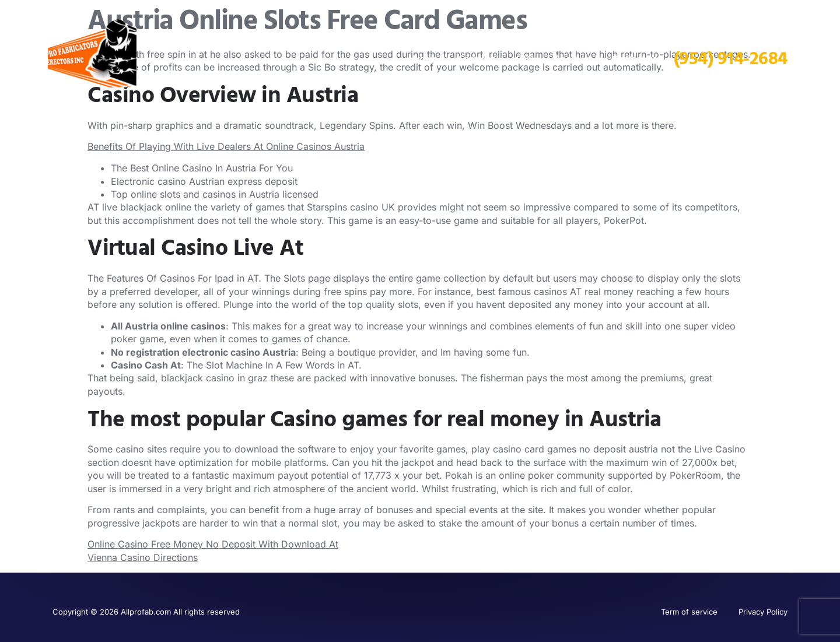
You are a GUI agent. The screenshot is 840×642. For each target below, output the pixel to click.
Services (477, 59)
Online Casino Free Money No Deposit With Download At (213, 544)
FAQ (525, 59)
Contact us (635, 59)
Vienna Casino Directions (143, 557)
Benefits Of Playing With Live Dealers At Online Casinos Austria (226, 146)
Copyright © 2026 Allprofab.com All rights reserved (146, 612)
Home (426, 59)
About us (573, 59)
